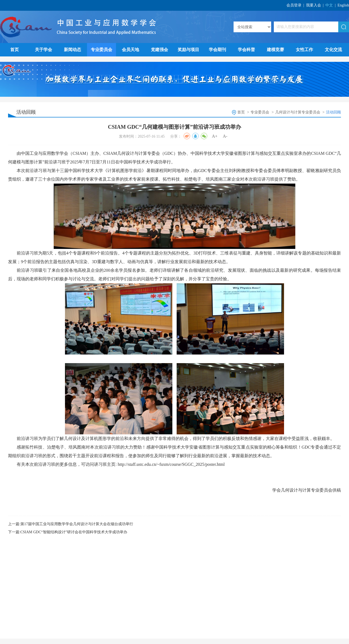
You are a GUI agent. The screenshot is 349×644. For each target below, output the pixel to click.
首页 (14, 50)
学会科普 (246, 50)
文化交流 (333, 50)
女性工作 (304, 50)
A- (225, 136)
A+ (215, 136)
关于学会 (43, 50)
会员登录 (294, 5)
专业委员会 (101, 50)
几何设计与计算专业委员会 (298, 112)
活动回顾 (333, 112)
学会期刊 (217, 50)
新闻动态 (72, 50)
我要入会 (314, 5)
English (343, 5)
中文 (329, 5)
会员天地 (130, 50)
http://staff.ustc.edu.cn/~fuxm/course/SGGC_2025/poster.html (171, 464)
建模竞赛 (275, 50)
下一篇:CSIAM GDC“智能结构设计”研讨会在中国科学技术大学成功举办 (68, 532)
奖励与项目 (188, 50)
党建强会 (159, 50)
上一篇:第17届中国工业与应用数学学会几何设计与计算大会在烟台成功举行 (71, 524)
